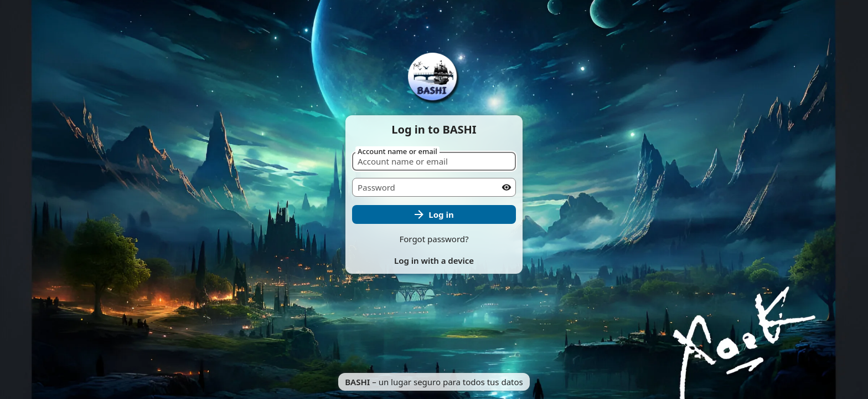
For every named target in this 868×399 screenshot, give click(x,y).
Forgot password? (434, 239)
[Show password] (507, 187)
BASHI (357, 382)
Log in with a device (434, 260)
